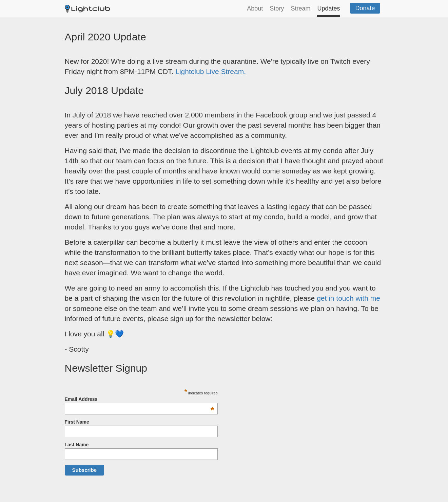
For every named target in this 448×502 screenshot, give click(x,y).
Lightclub (92, 10)
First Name (77, 422)
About (255, 8)
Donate (365, 8)
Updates (328, 8)
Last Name (77, 445)
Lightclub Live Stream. (211, 71)
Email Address (140, 399)
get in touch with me (348, 298)
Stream (300, 8)
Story (277, 8)
